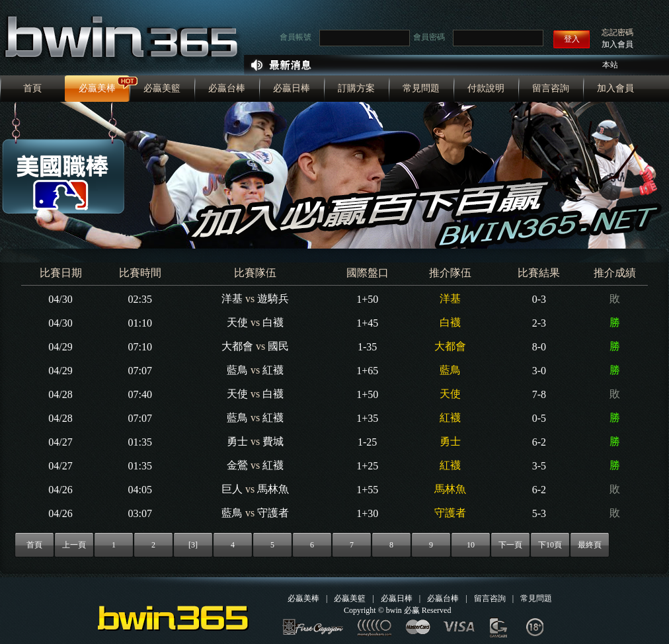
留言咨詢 (551, 88)
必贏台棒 (227, 88)
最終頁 (590, 545)
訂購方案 (356, 88)
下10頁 (550, 545)
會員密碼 (429, 37)
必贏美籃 (162, 88)
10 (471, 545)
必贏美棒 (97, 88)
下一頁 (510, 545)
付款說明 (486, 88)
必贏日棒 (292, 88)
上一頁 (74, 545)
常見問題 (421, 88)
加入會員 (617, 44)
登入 (572, 39)
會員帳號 (295, 37)
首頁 (32, 88)
